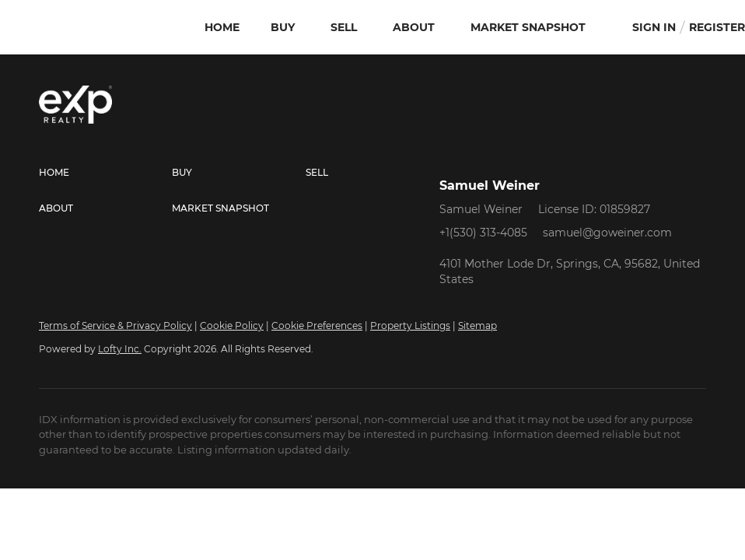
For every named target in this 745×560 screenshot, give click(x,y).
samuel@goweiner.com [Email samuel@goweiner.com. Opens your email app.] (607, 233)
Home (222, 27)
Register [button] (717, 27)
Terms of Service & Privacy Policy (115, 325)
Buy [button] (283, 27)
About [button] (414, 27)
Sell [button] (344, 27)
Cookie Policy (232, 325)
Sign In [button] (654, 27)
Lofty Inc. (120, 349)
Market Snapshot (528, 27)
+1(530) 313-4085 (483, 233)
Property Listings (410, 325)
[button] (105, 173)
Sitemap (477, 325)
